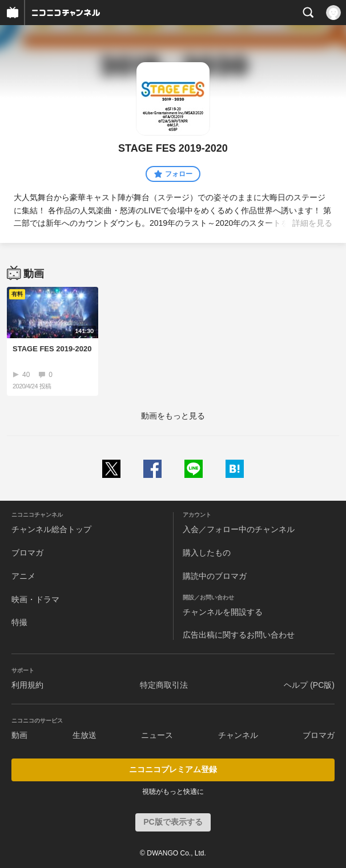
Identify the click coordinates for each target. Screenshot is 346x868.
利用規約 (27, 685)
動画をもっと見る (173, 416)
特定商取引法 (164, 685)
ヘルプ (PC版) (309, 685)
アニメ (23, 576)
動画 (19, 735)
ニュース (157, 735)
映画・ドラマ (35, 599)
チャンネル (238, 735)
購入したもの (207, 553)
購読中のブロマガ (215, 576)
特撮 (19, 622)
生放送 (85, 735)
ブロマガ (27, 553)
